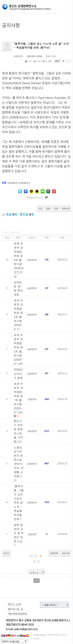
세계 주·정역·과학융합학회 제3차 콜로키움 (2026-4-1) (19, 315)
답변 (48, 209)
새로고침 (66, 553)
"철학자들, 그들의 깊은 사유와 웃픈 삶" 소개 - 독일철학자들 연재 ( (19, 502)
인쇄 (37, 61)
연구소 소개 (14, 604)
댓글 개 (11, 214)
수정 (40, 209)
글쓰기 (6, 553)
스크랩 (47, 61)
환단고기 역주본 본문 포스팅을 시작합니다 (18, 431)
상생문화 (32, 399)
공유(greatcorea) (35, 197)
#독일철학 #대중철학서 (19, 183)
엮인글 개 (27, 214)
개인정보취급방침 (18, 614)
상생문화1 (32, 260)
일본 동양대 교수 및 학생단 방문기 (19, 533)
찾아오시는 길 (15, 609)
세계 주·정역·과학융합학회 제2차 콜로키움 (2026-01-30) (19, 349)
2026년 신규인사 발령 (18, 374)
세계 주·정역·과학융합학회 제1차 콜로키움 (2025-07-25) (19, 398)
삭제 (56, 209)
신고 (29, 61)
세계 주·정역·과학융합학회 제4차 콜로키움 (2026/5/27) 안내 (19, 260)
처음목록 (54, 553)
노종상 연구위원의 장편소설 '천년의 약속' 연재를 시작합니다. (19, 464)
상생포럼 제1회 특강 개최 (18, 288)
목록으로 (66, 209)
